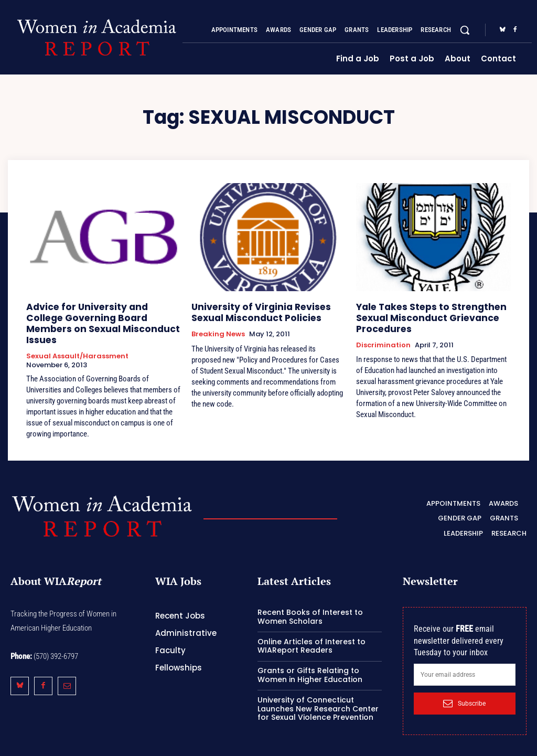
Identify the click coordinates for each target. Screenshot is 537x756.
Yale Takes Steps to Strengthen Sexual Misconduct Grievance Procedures (422, 316)
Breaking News (218, 331)
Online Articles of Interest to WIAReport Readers (312, 629)
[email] (465, 658)
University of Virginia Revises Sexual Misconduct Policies (267, 311)
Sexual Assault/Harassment (77, 340)
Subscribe (464, 687)
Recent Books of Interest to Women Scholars (310, 600)
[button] (465, 30)
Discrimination (383, 340)
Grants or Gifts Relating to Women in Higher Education (310, 659)
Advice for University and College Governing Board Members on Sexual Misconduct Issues (96, 316)
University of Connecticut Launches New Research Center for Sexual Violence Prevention (318, 692)
